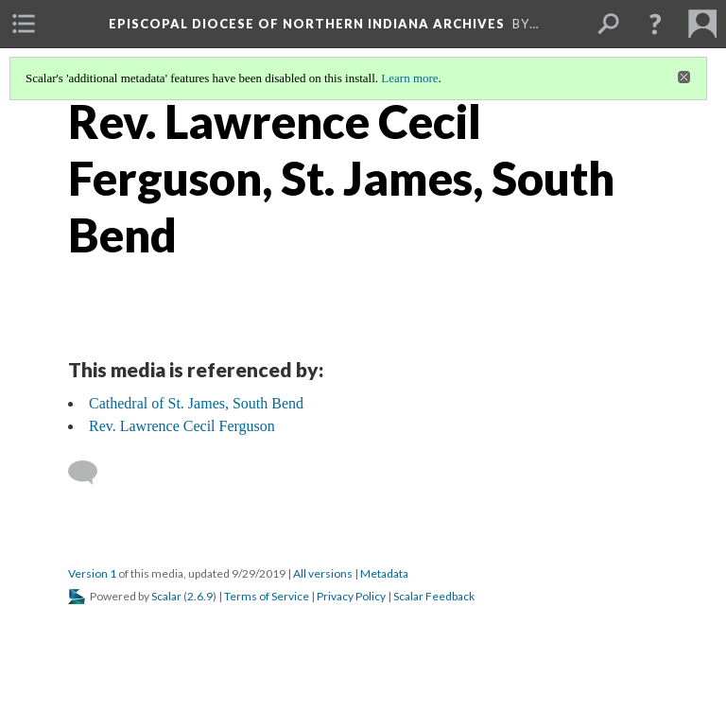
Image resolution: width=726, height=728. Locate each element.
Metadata (384, 573)
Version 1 (92, 573)
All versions (323, 573)
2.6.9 (200, 596)
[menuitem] (24, 24)
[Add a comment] (91, 473)
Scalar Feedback (434, 596)
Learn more (409, 78)
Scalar (166, 596)
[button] (655, 24)
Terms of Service (267, 596)
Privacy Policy (351, 596)
